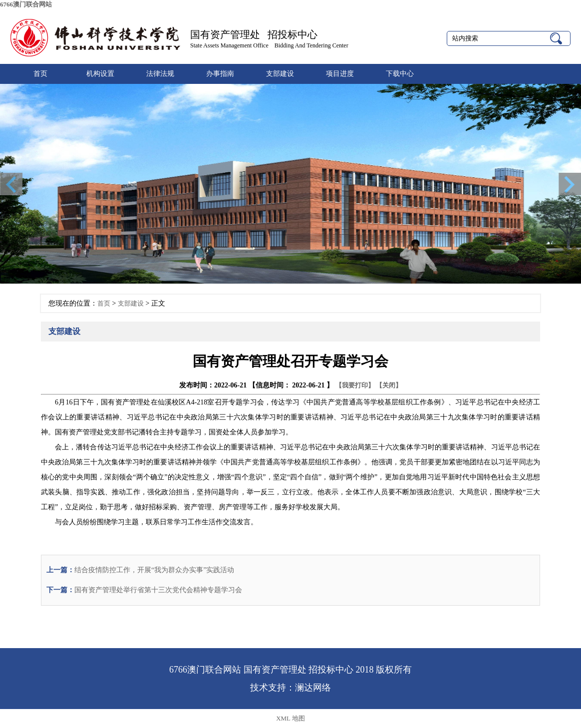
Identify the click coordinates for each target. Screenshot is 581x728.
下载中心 (400, 74)
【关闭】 (389, 385)
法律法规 (160, 74)
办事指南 (220, 74)
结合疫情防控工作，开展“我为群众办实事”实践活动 (154, 570)
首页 (40, 74)
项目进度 (340, 74)
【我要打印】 (355, 385)
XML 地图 (290, 718)
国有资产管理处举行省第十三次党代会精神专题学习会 (158, 590)
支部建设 (280, 74)
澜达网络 (313, 688)
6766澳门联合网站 (26, 4)
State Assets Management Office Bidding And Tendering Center (269, 45)
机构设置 (100, 74)
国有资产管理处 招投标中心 (254, 34)
